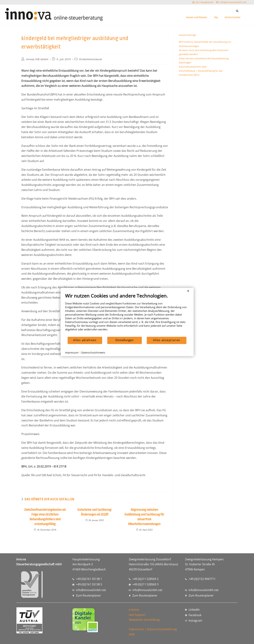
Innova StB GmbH (37, 59)
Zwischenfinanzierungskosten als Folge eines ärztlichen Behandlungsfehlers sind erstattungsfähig (45, 517)
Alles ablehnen (85, 340)
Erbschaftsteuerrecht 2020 (193, 67)
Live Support (137, 615)
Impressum (136, 629)
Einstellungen (124, 340)
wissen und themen (197, 17)
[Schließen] (188, 291)
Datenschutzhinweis (93, 353)
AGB (132, 634)
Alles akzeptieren (167, 340)
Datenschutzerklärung (162, 629)
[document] (127, 315)
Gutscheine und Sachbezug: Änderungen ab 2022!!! (95, 512)
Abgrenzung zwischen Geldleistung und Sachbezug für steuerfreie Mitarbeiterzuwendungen (144, 517)
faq (216, 17)
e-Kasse (134, 610)
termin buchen (233, 17)
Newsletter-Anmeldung (144, 620)
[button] (237, 11)
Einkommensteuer (91, 59)
